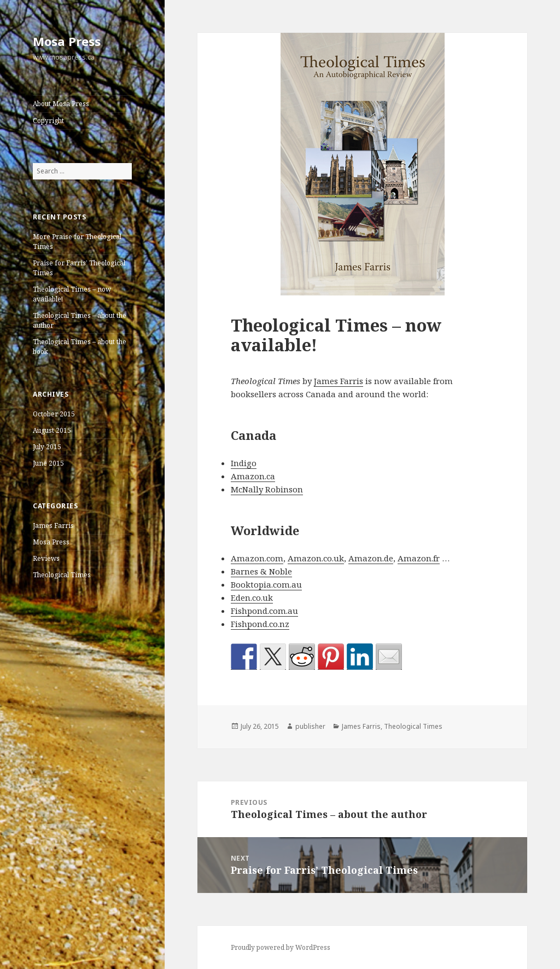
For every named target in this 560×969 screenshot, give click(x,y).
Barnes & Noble (261, 571)
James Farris (53, 526)
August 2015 (52, 430)
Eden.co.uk (252, 597)
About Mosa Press (61, 104)
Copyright (48, 121)
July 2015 (47, 447)
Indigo (244, 463)
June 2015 (48, 463)
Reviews (46, 558)
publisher (310, 726)
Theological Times (62, 575)
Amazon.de (371, 558)
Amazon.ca (253, 476)
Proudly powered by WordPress (281, 947)
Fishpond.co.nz (260, 624)
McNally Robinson (267, 489)
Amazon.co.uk (316, 558)
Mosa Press (67, 41)
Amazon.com (257, 558)
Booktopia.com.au (266, 584)
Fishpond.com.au (264, 611)
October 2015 (54, 414)
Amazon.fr (419, 558)
